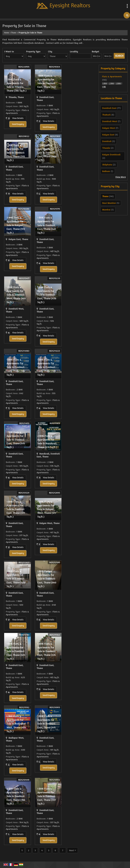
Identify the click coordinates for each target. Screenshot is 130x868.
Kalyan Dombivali (111, 154)
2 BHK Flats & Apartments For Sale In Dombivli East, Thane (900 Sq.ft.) (47, 153)
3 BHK (118, 83)
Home (7, 33)
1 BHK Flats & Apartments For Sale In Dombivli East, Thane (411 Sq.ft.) (46, 724)
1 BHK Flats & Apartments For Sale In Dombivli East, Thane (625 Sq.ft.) (16, 651)
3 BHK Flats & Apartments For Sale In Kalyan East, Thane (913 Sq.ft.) (16, 225)
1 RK (104, 87)
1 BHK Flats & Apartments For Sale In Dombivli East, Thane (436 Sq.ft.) (47, 295)
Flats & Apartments (112, 76)
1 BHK (105, 83)
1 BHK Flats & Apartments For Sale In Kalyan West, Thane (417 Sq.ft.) (47, 509)
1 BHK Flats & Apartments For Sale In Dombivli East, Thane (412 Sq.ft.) (47, 83)
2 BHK (111, 83)
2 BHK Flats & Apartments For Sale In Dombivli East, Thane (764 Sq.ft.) (16, 796)
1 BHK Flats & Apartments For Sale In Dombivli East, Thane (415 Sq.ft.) (16, 440)
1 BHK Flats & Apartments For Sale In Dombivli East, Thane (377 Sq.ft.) (16, 509)
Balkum (106, 171)
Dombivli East (109, 108)
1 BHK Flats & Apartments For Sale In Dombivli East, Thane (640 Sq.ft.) (47, 579)
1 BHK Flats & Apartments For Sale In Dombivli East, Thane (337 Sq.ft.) (47, 796)
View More (121, 177)
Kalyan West (109, 128)
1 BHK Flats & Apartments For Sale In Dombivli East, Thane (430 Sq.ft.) (16, 579)
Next (72, 850)
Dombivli (107, 141)
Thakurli (106, 115)
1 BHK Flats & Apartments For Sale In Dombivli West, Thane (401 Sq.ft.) (16, 295)
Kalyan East (108, 135)
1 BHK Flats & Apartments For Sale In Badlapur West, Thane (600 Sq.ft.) (16, 724)
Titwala (106, 148)
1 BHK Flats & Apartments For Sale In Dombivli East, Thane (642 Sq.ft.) (16, 367)
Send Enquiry (18, 124)
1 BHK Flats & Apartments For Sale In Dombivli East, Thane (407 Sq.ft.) (47, 225)
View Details (18, 118)
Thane (14, 33)
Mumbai (106, 210)
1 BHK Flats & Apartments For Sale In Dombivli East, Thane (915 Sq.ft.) (16, 153)
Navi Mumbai (109, 203)
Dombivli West (110, 121)
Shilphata (107, 164)
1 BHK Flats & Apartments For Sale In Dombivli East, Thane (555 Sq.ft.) (47, 367)
